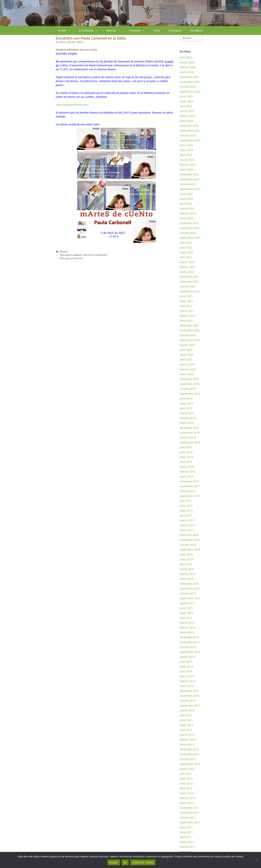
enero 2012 (187, 803)
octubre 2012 (188, 759)
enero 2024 (187, 169)
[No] (256, 860)
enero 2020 (187, 374)
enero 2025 (187, 121)
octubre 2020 (188, 335)
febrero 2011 (188, 847)
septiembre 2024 (190, 140)
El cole (66, 30)
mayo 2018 (186, 457)
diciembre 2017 (189, 481)
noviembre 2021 (190, 282)
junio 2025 (186, 96)
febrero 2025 (188, 116)
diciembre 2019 (189, 379)
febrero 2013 (188, 740)
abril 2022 (186, 257)
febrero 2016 (188, 574)
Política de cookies (143, 862)
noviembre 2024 (190, 131)
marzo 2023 (187, 208)
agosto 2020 (187, 345)
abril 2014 (186, 671)
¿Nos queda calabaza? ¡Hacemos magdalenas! (83, 255)
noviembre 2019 (190, 384)
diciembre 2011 (189, 808)
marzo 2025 (187, 111)
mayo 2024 (186, 150)
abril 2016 (186, 564)
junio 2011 (186, 827)
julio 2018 (186, 447)
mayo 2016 (186, 559)
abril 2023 (186, 204)
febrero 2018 (188, 472)
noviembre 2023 (190, 179)
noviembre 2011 (190, 813)
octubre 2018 (188, 437)
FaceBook (197, 30)
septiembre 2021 (190, 291)
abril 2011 (186, 837)
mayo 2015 (186, 613)
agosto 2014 (187, 657)
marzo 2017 (187, 520)
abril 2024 (186, 155)
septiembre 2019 (190, 394)
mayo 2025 (186, 101)
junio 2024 (186, 145)
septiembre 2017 (190, 496)
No (125, 862)
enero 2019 (187, 423)
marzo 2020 (187, 364)
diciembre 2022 (189, 223)
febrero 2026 (188, 67)
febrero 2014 (188, 681)
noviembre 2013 (190, 696)
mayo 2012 (186, 783)
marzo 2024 (187, 160)
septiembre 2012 (190, 764)
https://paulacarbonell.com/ (72, 105)
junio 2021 (186, 296)
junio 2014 (186, 662)
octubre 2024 (188, 135)
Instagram (175, 30)
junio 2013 (186, 720)
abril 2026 (186, 57)
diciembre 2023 (189, 174)
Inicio (157, 30)
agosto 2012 (187, 769)
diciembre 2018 (189, 428)
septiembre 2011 (190, 822)
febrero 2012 (188, 798)
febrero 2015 (188, 627)
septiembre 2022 (190, 238)
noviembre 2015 (190, 589)
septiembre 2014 (190, 652)
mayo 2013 (186, 725)
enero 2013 (187, 744)
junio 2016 (186, 554)
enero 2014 (187, 686)
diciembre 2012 (189, 749)
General (64, 251)
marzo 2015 (187, 623)
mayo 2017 (186, 511)
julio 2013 (186, 715)
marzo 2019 (187, 413)
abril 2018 (186, 462)
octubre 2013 (188, 701)
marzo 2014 (187, 676)
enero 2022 (187, 272)
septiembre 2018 (190, 442)
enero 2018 (187, 476)
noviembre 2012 (190, 754)
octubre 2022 (188, 233)
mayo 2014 (186, 666)
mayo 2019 (186, 403)
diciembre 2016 (189, 535)
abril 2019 (186, 408)
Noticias (115, 30)
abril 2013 (186, 730)
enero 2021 (187, 321)
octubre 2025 (188, 87)
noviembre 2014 (190, 642)
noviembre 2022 (190, 228)
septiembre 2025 (190, 92)
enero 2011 (187, 852)
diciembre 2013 (189, 691)
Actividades (90, 30)
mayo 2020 (186, 355)
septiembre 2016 (190, 550)
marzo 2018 (187, 467)
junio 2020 (186, 350)
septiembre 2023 (190, 189)
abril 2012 (186, 788)
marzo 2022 (187, 262)
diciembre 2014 (189, 637)
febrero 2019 (188, 418)
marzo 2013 (187, 735)
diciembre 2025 (189, 77)
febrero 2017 (188, 525)
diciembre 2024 (189, 126)
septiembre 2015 (190, 598)
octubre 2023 (188, 184)
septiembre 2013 (190, 705)
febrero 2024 (188, 165)
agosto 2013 (187, 710)
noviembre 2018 (190, 433)
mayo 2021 (186, 301)
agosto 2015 (187, 603)
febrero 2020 (188, 369)
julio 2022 (186, 243)
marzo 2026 (187, 62)
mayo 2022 (186, 252)
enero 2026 (187, 72)
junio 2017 (186, 506)
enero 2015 (187, 632)
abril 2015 (186, 618)
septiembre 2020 (190, 340)
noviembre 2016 (190, 540)
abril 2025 (186, 106)
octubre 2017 (188, 491)
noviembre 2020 (190, 330)
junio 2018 (186, 452)
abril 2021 (186, 306)
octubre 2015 (188, 593)
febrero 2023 (188, 213)
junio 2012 (186, 779)
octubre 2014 (188, 647)
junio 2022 (186, 247)
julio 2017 (186, 501)
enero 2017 (187, 530)
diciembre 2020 (189, 325)
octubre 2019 (188, 389)
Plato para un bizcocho (71, 258)
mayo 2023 (186, 199)
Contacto (139, 30)
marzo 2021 (187, 311)
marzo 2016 (187, 569)
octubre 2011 (188, 817)
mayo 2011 (186, 832)
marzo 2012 (187, 793)
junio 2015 (186, 608)
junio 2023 (186, 194)
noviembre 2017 (190, 486)
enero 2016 (187, 579)
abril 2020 (186, 360)
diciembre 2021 (189, 277)
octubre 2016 (188, 545)
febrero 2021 (188, 316)
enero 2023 (187, 218)
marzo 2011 (187, 842)
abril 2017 (186, 515)
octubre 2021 (188, 286)
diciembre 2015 (189, 584)
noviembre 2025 (190, 82)
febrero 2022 (188, 267)
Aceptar (114, 862)
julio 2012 (186, 774)
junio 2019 (186, 398)
